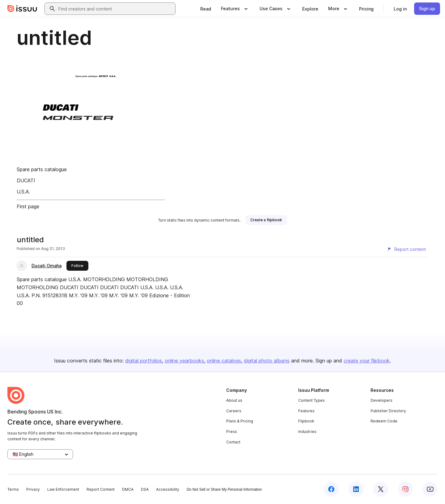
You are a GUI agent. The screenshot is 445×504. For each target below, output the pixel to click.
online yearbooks (184, 361)
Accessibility (168, 489)
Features (306, 411)
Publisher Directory (388, 411)
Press (232, 432)
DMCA (128, 489)
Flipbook (306, 421)
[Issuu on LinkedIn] (356, 489)
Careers (234, 411)
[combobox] (116, 9)
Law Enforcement (63, 489)
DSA (145, 489)
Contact (233, 442)
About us (234, 400)
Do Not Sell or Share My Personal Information (224, 489)
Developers (381, 400)
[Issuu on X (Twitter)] (381, 489)
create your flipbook (367, 361)
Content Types (311, 400)
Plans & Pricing (240, 421)
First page (28, 206)
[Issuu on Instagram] (405, 489)
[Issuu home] (22, 9)
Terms (13, 489)
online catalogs (224, 361)
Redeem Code (384, 421)
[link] (206, 9)
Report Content (101, 489)
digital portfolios (144, 361)
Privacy (33, 489)
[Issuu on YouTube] (430, 489)
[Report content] (406, 249)
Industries (307, 432)
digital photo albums (267, 361)
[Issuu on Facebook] (331, 489)
